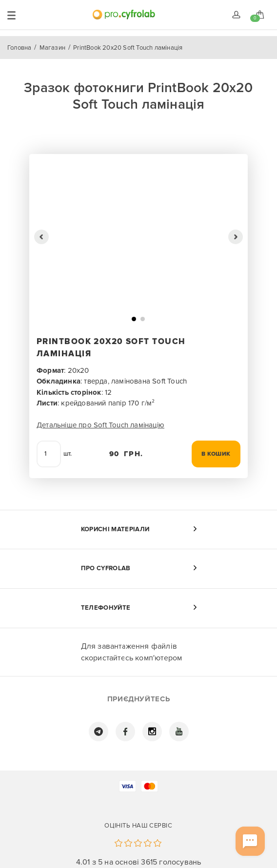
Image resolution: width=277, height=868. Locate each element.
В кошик (216, 454)
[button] (41, 237)
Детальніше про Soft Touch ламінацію (100, 425)
